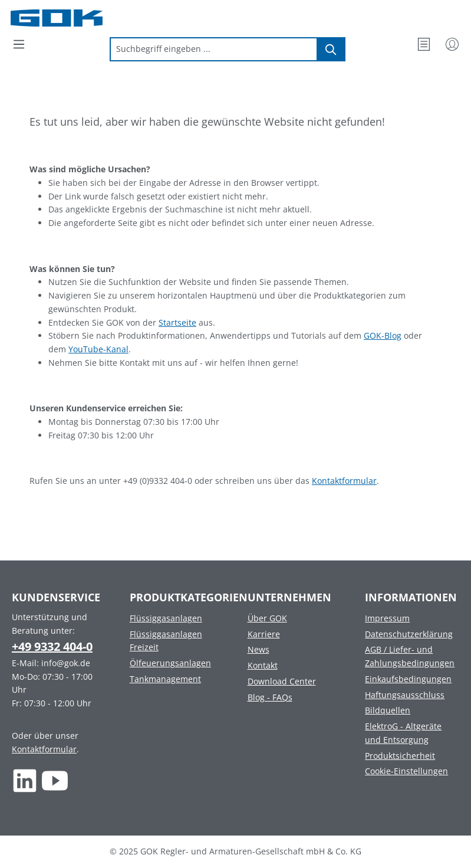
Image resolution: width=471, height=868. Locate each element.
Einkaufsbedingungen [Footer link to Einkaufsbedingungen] (408, 679)
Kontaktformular (344, 481)
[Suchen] (331, 49)
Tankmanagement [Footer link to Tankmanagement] (165, 679)
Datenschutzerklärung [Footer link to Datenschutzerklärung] (409, 634)
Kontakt (263, 665)
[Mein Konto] (452, 44)
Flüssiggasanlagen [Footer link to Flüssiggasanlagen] (166, 618)
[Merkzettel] (424, 44)
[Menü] (19, 44)
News (258, 649)
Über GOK (267, 618)
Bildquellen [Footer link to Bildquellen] (388, 710)
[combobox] (214, 49)
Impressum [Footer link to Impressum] (387, 618)
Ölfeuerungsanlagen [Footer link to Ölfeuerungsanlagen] (170, 663)
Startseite (177, 322)
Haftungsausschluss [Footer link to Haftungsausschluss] (405, 695)
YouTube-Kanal (98, 349)
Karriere (264, 634)
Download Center (282, 681)
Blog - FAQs (270, 697)
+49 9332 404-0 (52, 646)
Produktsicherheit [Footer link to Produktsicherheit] (400, 756)
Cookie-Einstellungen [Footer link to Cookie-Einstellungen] (406, 771)
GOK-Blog (383, 335)
